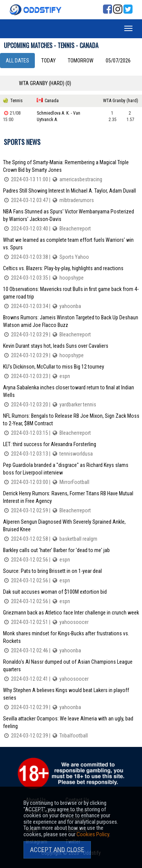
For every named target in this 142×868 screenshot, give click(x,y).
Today (48, 61)
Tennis (16, 101)
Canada (52, 101)
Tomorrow (81, 61)
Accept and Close (57, 850)
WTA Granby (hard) (121, 101)
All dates (17, 61)
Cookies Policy (93, 834)
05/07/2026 (118, 61)
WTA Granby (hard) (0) (45, 83)
